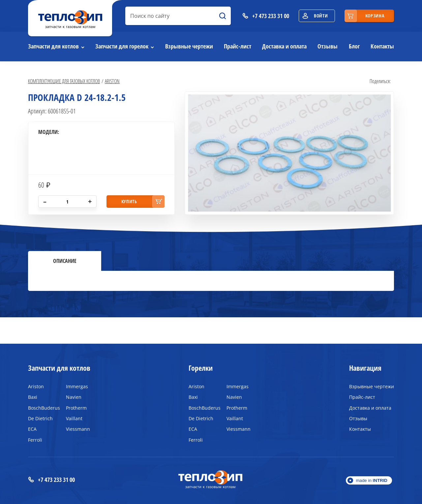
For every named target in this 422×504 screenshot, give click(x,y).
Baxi (33, 397)
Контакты (382, 46)
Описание (65, 261)
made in (372, 480)
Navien (74, 397)
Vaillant (74, 418)
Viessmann (78, 429)
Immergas (77, 386)
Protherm (76, 408)
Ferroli (35, 440)
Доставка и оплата (284, 46)
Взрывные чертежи (189, 46)
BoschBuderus (42, 408)
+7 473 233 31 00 (51, 480)
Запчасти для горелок (122, 46)
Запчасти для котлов (53, 46)
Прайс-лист (238, 46)
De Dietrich (40, 418)
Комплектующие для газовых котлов (64, 81)
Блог (354, 46)
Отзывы (328, 46)
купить (129, 201)
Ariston (112, 81)
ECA (32, 429)
